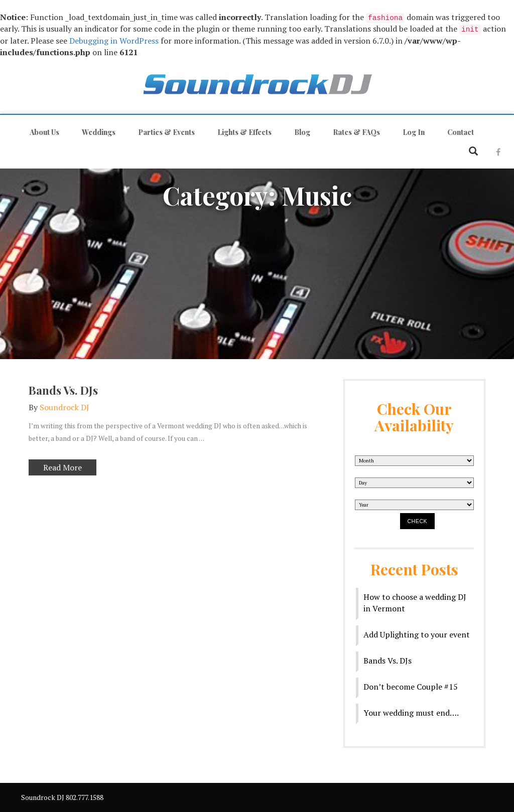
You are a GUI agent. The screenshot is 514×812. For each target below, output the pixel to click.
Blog (301, 132)
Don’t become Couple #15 (411, 687)
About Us (43, 132)
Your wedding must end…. (411, 713)
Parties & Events (165, 132)
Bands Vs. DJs (63, 389)
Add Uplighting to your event (417, 634)
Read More (55, 468)
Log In (413, 132)
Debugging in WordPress (114, 41)
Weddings (98, 132)
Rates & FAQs (355, 132)
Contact (460, 132)
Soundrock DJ (65, 406)
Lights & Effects (243, 132)
